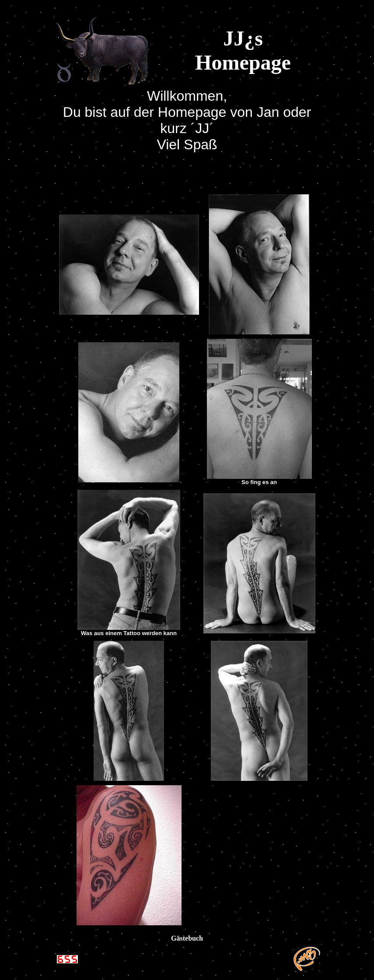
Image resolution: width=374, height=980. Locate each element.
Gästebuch (187, 938)
